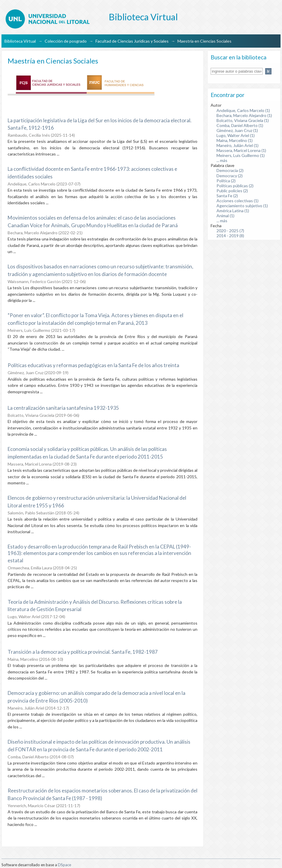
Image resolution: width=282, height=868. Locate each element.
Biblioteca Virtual (20, 41)
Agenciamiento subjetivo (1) (242, 206)
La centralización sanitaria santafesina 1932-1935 (63, 408)
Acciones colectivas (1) (237, 201)
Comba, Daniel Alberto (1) (240, 125)
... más (222, 160)
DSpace (64, 865)
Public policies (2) (232, 191)
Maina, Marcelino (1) (235, 140)
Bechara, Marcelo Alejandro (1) (244, 115)
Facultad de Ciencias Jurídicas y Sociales (132, 41)
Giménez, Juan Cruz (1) (237, 130)
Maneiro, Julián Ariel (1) (237, 145)
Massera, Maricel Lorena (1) (241, 150)
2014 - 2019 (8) (230, 236)
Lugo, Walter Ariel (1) (236, 135)
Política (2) (226, 181)
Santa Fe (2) (227, 196)
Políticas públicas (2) (235, 186)
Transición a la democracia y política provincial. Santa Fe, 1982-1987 (83, 652)
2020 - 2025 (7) (230, 231)
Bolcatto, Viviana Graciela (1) (243, 120)
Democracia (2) (230, 170)
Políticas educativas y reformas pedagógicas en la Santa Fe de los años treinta (93, 365)
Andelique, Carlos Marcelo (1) (243, 110)
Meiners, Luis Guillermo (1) (241, 155)
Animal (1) (225, 216)
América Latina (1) (233, 211)
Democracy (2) (230, 176)
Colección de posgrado (66, 41)
